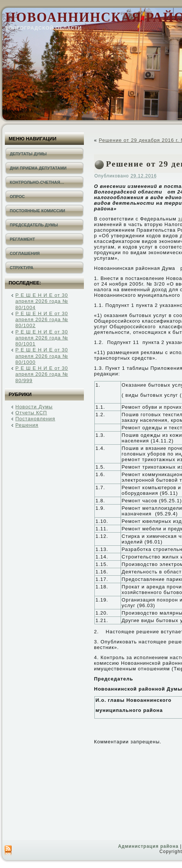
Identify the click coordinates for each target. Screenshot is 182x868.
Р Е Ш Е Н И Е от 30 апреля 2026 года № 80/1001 (42, 338)
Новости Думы (34, 407)
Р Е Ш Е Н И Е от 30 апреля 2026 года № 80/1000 (42, 356)
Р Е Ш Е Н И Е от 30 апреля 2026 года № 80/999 (42, 374)
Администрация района (148, 846)
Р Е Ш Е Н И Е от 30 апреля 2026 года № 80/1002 (42, 320)
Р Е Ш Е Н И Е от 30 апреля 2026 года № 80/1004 (42, 301)
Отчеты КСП (31, 413)
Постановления (35, 419)
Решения (27, 425)
